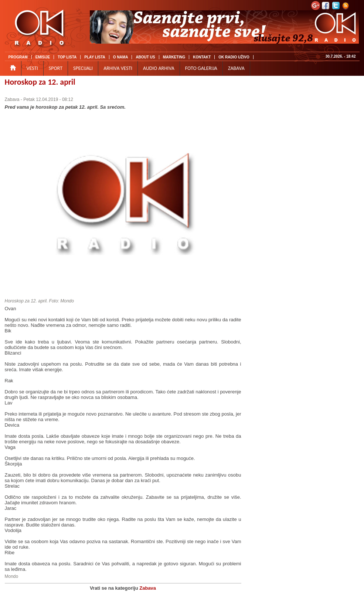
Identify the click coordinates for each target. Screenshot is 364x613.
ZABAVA (236, 68)
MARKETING (174, 57)
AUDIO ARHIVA (159, 68)
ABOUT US (145, 57)
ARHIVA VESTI (118, 68)
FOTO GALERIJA (201, 68)
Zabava (12, 99)
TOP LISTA (67, 57)
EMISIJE (43, 57)
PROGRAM (18, 57)
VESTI (32, 68)
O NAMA (121, 57)
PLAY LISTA (95, 57)
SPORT (56, 68)
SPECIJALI (83, 68)
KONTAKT (202, 57)
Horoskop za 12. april (40, 82)
